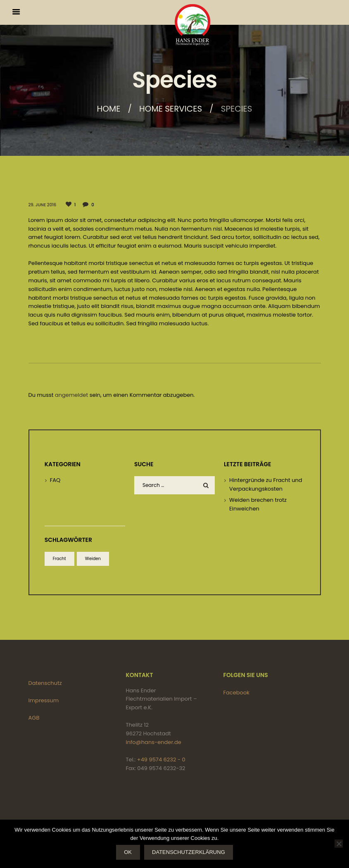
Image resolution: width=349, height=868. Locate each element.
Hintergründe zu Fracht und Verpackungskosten (266, 484)
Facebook (236, 693)
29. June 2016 (43, 205)
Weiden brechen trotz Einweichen (258, 504)
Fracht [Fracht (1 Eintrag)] (59, 559)
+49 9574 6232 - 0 (161, 759)
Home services (171, 109)
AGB (34, 718)
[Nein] (339, 844)
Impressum (44, 700)
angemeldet (71, 395)
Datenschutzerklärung (189, 852)
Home (108, 109)
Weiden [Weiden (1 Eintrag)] (93, 559)
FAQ (55, 480)
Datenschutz (45, 683)
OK (128, 852)
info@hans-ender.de (154, 742)
